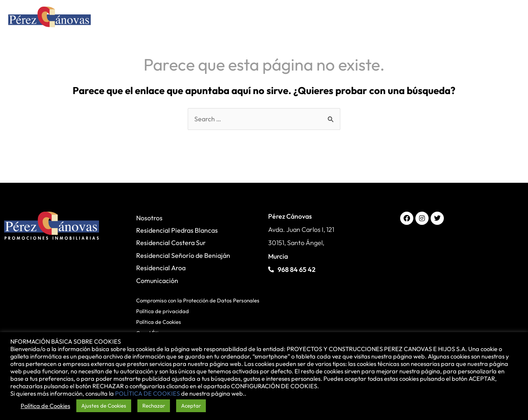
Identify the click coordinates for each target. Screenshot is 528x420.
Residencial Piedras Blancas (177, 230)
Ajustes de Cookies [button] (104, 406)
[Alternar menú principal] (509, 19)
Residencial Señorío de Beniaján (183, 255)
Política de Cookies (159, 322)
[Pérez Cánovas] (49, 18)
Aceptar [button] (191, 406)
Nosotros (149, 218)
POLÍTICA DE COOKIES (147, 393)
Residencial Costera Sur (171, 243)
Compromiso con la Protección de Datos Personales (198, 300)
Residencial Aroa (161, 268)
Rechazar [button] (154, 406)
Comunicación (157, 281)
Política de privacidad (163, 311)
